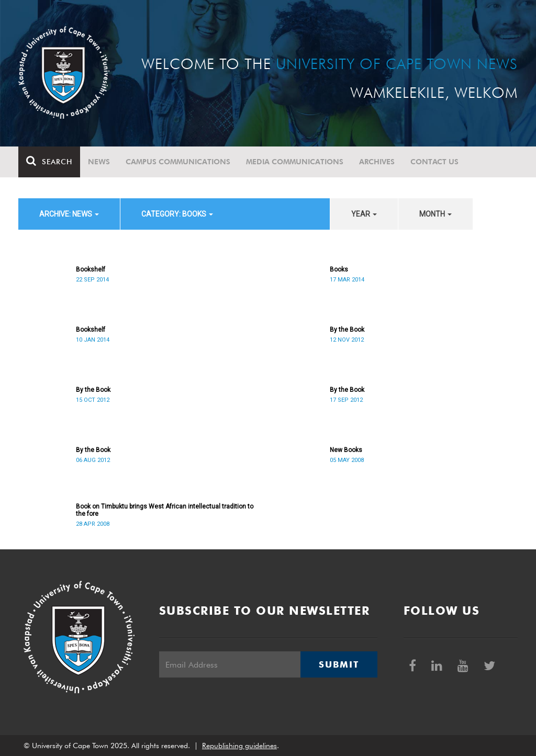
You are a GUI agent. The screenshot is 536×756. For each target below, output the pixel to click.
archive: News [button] (69, 214)
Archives (377, 162)
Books (339, 269)
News (99, 162)
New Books (346, 450)
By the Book (347, 330)
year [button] (364, 214)
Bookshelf (91, 269)
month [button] (435, 214)
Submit (339, 664)
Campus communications (178, 162)
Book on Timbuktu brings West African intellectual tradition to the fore (165, 510)
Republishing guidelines (239, 746)
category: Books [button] (177, 214)
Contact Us (434, 162)
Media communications (295, 162)
